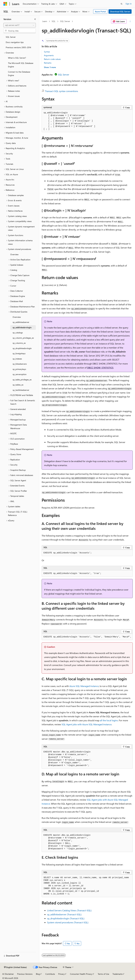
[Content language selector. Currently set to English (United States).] (15, 967)
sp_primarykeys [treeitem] (19, 369)
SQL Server (65, 21)
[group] (87, 637)
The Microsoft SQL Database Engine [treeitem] (21, 65)
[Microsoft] (5, 4)
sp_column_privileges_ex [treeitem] (23, 338)
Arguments (49, 55)
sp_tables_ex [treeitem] (18, 385)
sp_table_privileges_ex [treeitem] (22, 380)
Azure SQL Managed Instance (84, 686)
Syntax (47, 52)
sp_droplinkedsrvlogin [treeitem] (22, 348)
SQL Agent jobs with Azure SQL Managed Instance (87, 724)
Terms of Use (103, 974)
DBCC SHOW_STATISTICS (100, 368)
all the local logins (109, 720)
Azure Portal (100, 12)
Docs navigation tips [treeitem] (15, 42)
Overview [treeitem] (14, 254)
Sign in (129, 4)
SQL (54, 21)
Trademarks (118, 974)
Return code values (52, 59)
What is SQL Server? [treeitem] (17, 58)
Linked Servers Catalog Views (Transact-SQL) (69, 910)
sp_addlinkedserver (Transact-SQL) (64, 914)
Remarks (48, 63)
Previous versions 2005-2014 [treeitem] (18, 47)
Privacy (61, 974)
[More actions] (130, 21)
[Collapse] (35, 19)
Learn (45, 21)
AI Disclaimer (8, 974)
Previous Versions (25, 974)
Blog (38, 974)
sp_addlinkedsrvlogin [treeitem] (22, 327)
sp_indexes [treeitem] (17, 359)
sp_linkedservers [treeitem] (20, 364)
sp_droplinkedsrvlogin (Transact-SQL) (66, 918)
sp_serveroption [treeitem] (20, 374)
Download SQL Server (120, 12)
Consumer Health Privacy (81, 974)
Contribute (50, 974)
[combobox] (20, 25)
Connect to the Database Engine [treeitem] (19, 74)
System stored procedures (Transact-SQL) (68, 922)
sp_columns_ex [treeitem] (19, 343)
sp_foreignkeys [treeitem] (19, 353)
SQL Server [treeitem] (11, 37)
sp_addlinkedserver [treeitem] (21, 322)
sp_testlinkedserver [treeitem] (21, 390)
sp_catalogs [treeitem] (18, 333)
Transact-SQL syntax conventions (62, 91)
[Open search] (122, 4)
